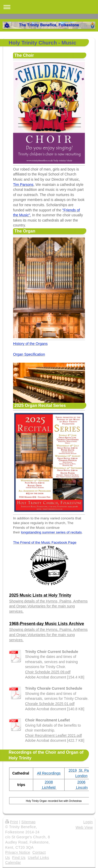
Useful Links (38, 858)
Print (12, 822)
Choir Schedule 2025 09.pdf (48, 672)
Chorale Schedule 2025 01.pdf (50, 704)
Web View (84, 827)
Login (88, 822)
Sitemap (28, 822)
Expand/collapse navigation (49, 7)
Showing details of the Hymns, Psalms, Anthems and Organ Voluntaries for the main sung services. (48, 606)
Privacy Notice (18, 852)
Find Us (19, 858)
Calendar (13, 863)
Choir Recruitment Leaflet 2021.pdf (53, 735)
